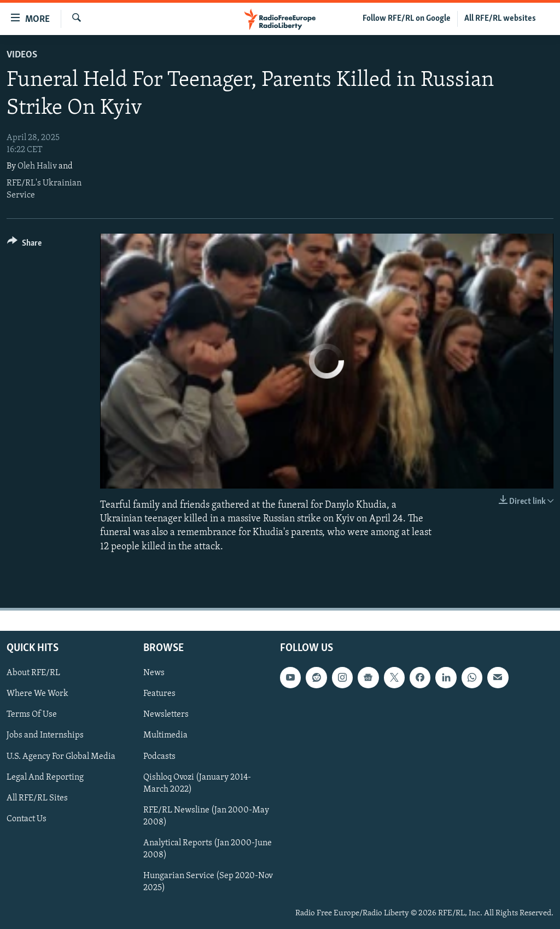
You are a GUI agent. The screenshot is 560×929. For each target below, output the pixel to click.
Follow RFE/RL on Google (407, 19)
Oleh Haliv (37, 166)
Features (159, 694)
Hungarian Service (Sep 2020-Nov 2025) (208, 882)
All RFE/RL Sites (37, 798)
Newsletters (166, 715)
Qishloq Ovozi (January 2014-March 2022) (197, 783)
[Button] (24, 245)
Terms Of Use (32, 715)
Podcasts (159, 756)
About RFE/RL (33, 673)
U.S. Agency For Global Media (61, 756)
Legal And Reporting (45, 777)
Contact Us (27, 818)
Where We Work (37, 694)
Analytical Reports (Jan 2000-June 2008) (208, 849)
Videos (22, 55)
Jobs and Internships (45, 735)
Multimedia (165, 735)
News (154, 673)
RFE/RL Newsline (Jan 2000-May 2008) (206, 816)
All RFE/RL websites (500, 19)
